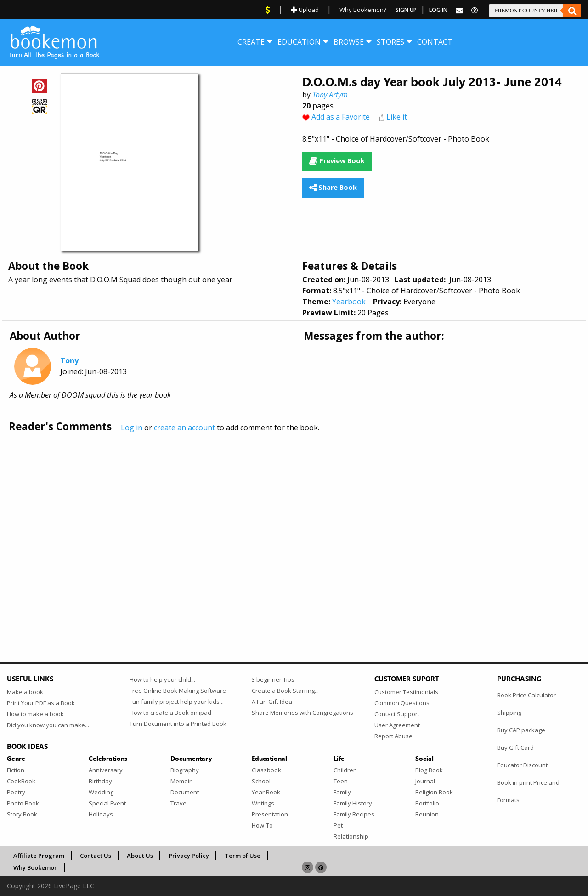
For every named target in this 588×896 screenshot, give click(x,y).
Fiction (16, 770)
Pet (338, 825)
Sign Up (406, 10)
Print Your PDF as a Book (41, 703)
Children (345, 770)
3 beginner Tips (273, 679)
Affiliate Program (39, 856)
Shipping (509, 713)
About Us (140, 856)
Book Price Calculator (526, 695)
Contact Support (397, 714)
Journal (425, 781)
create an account (184, 428)
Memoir (181, 781)
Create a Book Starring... (285, 691)
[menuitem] (251, 42)
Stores (390, 42)
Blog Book (429, 770)
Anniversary (106, 770)
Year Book (266, 792)
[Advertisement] (283, 528)
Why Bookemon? (363, 10)
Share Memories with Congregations (302, 713)
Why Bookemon (36, 867)
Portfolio (427, 803)
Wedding (101, 792)
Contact (435, 42)
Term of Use (243, 856)
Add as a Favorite (341, 117)
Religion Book (434, 792)
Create (251, 42)
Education (299, 42)
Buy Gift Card (515, 748)
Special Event (107, 803)
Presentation (270, 814)
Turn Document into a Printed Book (178, 724)
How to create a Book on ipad (170, 713)
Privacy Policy (189, 856)
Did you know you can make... (48, 725)
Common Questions (402, 703)
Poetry (16, 792)
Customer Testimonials (406, 692)
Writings (263, 803)
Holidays (101, 814)
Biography (185, 770)
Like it (397, 117)
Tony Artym (330, 95)
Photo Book (23, 803)
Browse (349, 42)
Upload (305, 10)
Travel (179, 803)
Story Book (22, 814)
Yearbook (349, 302)
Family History (353, 803)
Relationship (351, 836)
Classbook (266, 770)
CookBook (21, 781)
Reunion (427, 814)
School (261, 781)
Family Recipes (354, 814)
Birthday (100, 781)
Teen (341, 781)
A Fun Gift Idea (272, 702)
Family (342, 792)
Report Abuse (393, 736)
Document (185, 792)
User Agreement (397, 725)
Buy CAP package (521, 730)
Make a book (25, 692)
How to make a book (35, 714)
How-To (262, 825)
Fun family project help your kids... (177, 702)
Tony (69, 360)
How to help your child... (162, 679)
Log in (132, 428)
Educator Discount (522, 765)
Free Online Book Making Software (178, 691)
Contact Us (96, 856)
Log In (438, 10)
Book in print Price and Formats (528, 791)
